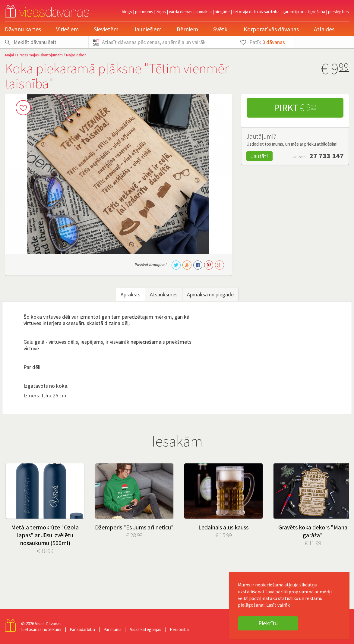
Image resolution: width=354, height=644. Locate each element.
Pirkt (295, 108)
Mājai (9, 55)
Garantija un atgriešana (304, 12)
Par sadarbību (82, 629)
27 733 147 (327, 156)
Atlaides (324, 29)
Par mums (144, 12)
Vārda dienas (181, 12)
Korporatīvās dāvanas (271, 29)
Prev (14, 494)
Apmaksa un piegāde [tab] (210, 294)
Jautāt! (259, 156)
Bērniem (187, 29)
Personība (179, 629)
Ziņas (161, 12)
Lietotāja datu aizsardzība (256, 12)
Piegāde (222, 12)
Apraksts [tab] (131, 294)
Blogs (127, 12)
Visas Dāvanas (48, 624)
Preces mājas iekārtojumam (40, 55)
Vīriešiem (67, 29)
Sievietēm (106, 29)
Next (340, 494)
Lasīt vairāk (278, 605)
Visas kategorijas (146, 629)
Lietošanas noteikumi (41, 629)
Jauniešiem (148, 29)
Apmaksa (204, 12)
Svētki (221, 29)
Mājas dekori (76, 55)
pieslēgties (338, 12)
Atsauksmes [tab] (164, 294)
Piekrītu (268, 623)
